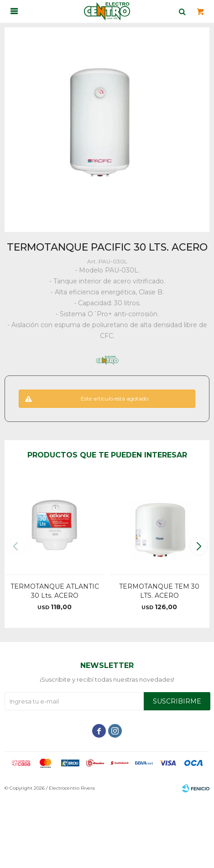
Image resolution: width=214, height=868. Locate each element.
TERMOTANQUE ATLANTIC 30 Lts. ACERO (55, 591)
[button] (199, 546)
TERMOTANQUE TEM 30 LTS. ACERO (159, 591)
